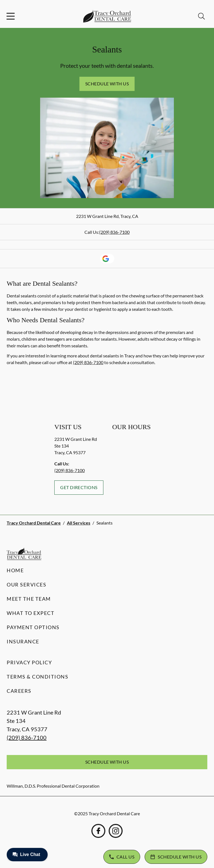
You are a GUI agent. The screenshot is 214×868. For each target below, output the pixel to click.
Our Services (26, 585)
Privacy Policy (29, 662)
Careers (19, 691)
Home (15, 570)
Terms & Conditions (37, 677)
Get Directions (79, 487)
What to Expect (31, 613)
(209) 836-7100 (114, 232)
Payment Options (33, 627)
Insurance (23, 641)
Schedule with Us (107, 84)
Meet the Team (29, 599)
